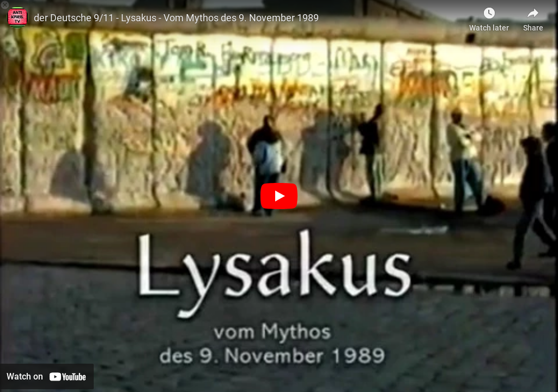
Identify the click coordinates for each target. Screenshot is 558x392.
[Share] (533, 16)
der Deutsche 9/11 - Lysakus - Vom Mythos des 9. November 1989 (176, 18)
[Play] (279, 196)
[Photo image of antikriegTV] (17, 17)
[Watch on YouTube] (47, 376)
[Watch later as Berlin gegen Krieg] (489, 16)
